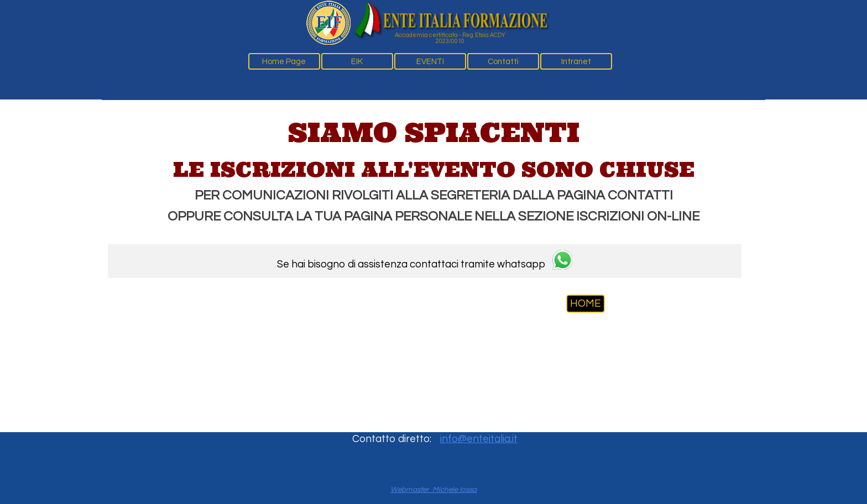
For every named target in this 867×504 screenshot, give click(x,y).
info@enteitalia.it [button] (479, 439)
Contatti (503, 62)
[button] (562, 261)
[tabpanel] (433, 170)
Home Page (284, 62)
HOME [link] (586, 304)
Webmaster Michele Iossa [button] (433, 490)
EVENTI (430, 62)
